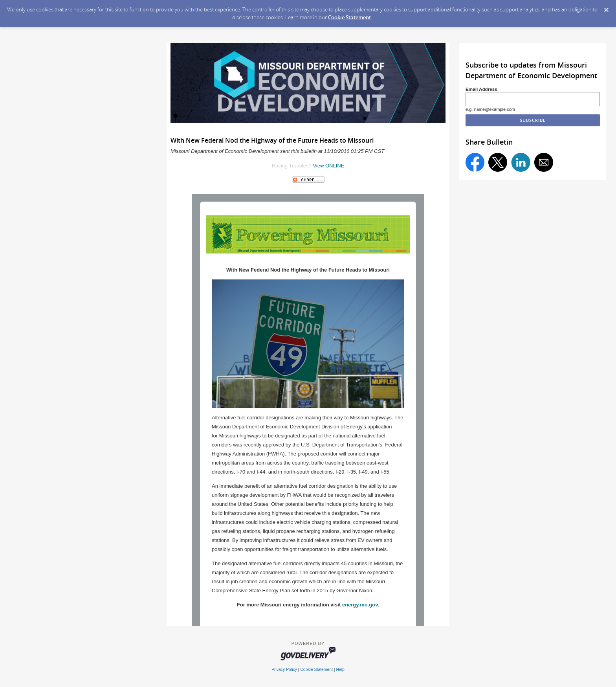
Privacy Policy (284, 670)
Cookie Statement (349, 17)
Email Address (481, 89)
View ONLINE (328, 166)
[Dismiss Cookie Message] (606, 7)
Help (340, 670)
